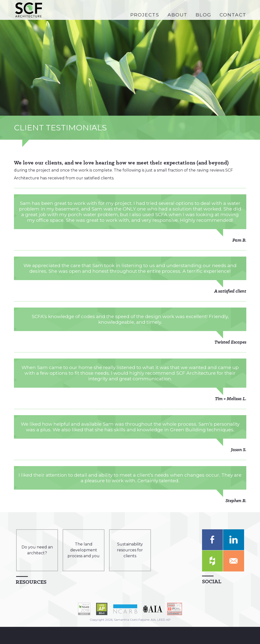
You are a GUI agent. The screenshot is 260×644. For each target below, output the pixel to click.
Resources (31, 582)
